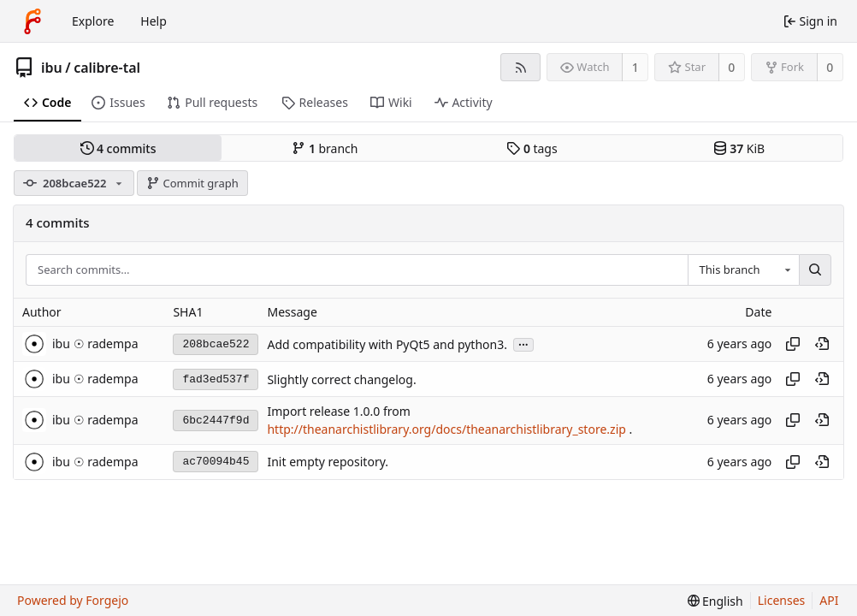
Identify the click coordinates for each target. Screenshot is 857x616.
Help (154, 21)
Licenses (782, 600)
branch (325, 148)
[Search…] (815, 270)
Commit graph (192, 183)
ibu (52, 68)
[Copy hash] (793, 344)
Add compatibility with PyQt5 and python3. (387, 344)
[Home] (33, 21)
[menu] (715, 601)
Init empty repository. (328, 462)
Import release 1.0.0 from (338, 411)
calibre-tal (107, 68)
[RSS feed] (520, 67)
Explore (93, 21)
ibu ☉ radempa (95, 344)
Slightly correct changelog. (341, 379)
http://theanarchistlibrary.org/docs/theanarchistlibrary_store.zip (446, 430)
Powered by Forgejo (73, 600)
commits (118, 148)
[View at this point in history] (822, 344)
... (523, 344)
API (829, 600)
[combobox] (743, 270)
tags (532, 148)
